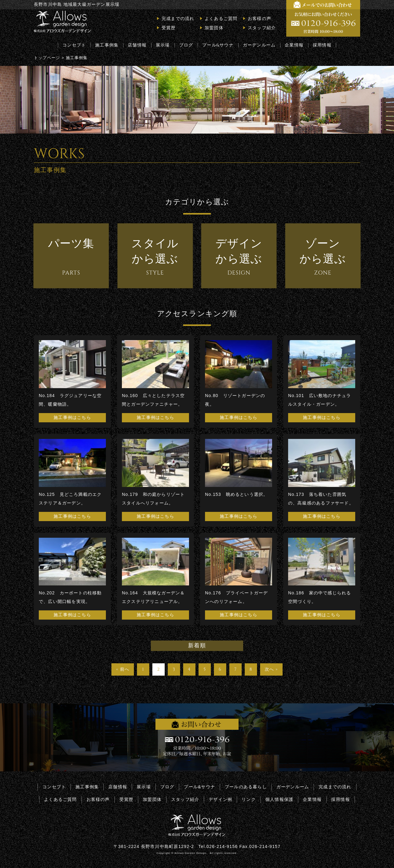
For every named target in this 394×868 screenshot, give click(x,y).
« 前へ (123, 669)
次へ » (271, 669)
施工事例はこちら (72, 418)
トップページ (47, 58)
